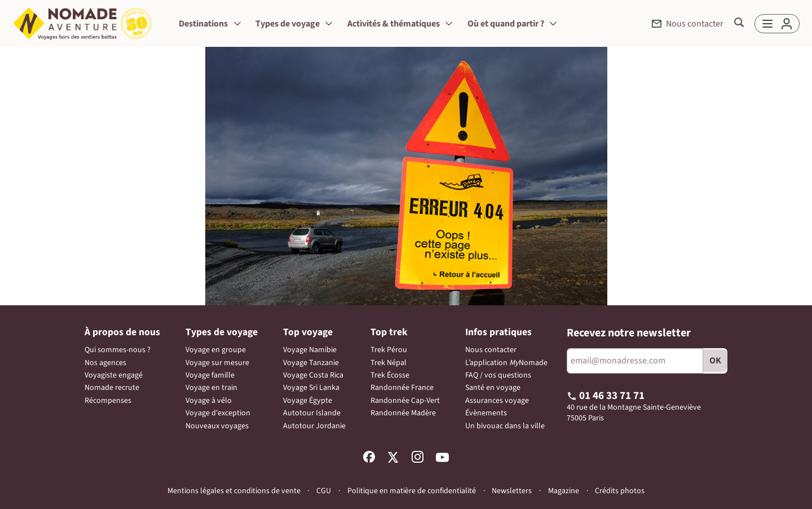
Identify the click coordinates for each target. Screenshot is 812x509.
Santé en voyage (493, 388)
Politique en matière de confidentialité (412, 491)
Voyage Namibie (310, 350)
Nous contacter (491, 350)
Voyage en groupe (216, 350)
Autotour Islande (312, 413)
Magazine (564, 491)
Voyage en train (211, 388)
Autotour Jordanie (314, 426)
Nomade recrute (112, 388)
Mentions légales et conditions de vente (234, 491)
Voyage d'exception (218, 413)
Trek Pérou (389, 350)
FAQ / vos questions (498, 375)
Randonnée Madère (403, 413)
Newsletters (512, 491)
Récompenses (108, 401)
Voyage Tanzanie (311, 363)
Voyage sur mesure (217, 363)
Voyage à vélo (209, 401)
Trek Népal (389, 363)
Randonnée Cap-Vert (405, 401)
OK (715, 361)
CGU (324, 491)
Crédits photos (620, 491)
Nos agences (105, 363)
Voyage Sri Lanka (311, 388)
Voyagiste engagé (114, 375)
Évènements (486, 413)
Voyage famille (210, 375)
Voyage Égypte (308, 401)
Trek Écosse (390, 375)
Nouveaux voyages (217, 426)
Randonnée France (402, 388)
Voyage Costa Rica (313, 375)
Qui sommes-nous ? (118, 350)
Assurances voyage (497, 401)
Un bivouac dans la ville (505, 426)
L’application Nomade (506, 363)
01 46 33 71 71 (606, 396)
